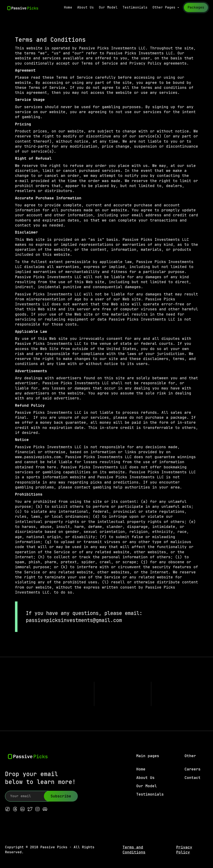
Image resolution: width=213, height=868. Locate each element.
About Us (85, 7)
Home (68, 7)
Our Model (108, 7)
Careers (193, 769)
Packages (196, 7)
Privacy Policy (184, 850)
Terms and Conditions (134, 850)
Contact (193, 778)
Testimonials (135, 7)
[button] (166, 7)
